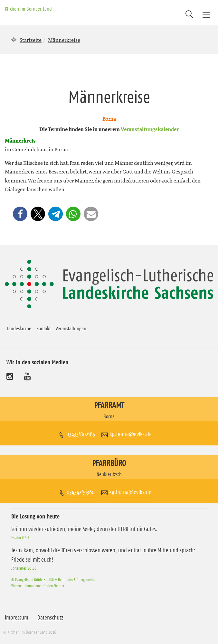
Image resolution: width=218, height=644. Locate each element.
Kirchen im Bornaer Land (28, 9)
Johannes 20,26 (24, 568)
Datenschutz (50, 618)
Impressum (17, 618)
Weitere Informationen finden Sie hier (38, 586)
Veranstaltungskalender (150, 130)
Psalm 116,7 (20, 537)
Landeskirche (19, 328)
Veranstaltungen (71, 328)
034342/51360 (81, 492)
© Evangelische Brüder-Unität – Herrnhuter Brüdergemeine (53, 579)
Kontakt (43, 328)
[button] (20, 214)
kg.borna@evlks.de (131, 434)
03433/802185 (81, 434)
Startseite (31, 40)
